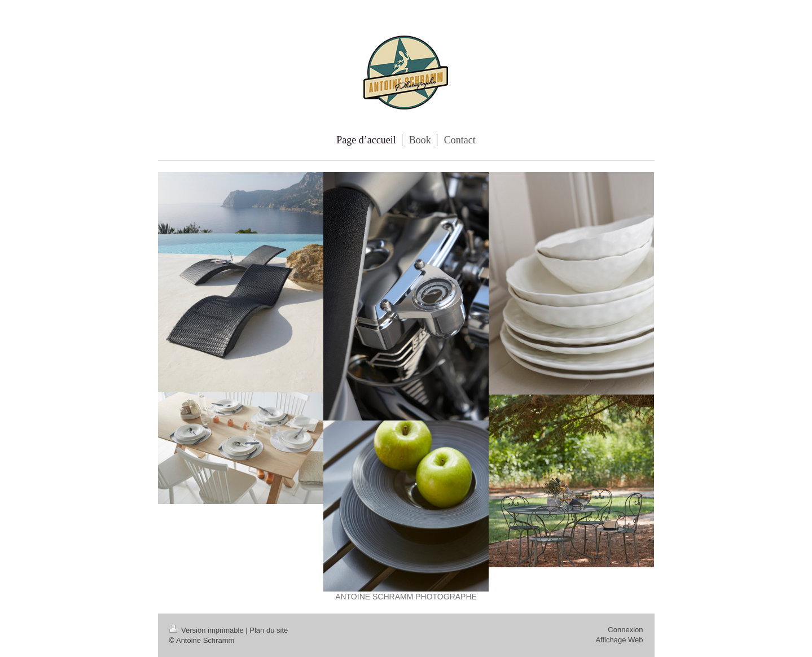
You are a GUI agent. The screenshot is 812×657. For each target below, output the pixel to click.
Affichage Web (619, 640)
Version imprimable (208, 630)
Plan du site (269, 630)
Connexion (625, 630)
